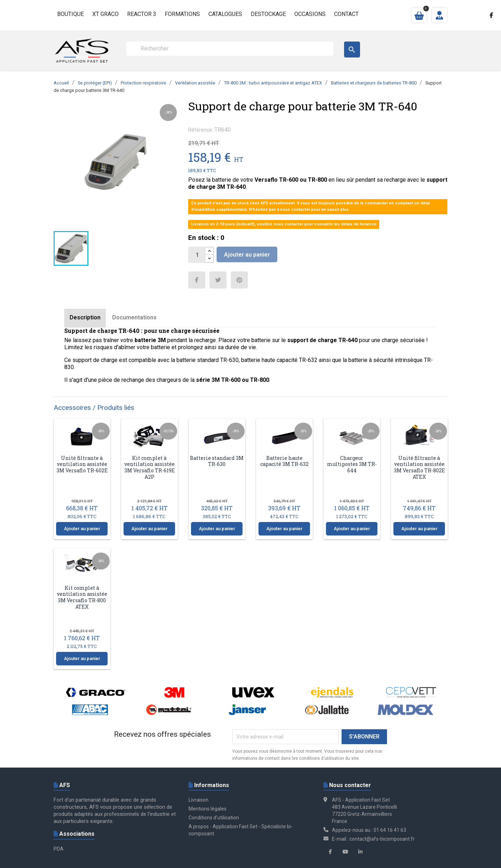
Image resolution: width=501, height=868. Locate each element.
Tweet (218, 280)
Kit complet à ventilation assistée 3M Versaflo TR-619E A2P (149, 467)
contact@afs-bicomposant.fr (382, 839)
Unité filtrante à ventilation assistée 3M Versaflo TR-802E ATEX (419, 467)
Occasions (310, 14)
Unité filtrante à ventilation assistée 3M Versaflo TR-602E (82, 464)
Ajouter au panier (247, 255)
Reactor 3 (142, 14)
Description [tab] (85, 317)
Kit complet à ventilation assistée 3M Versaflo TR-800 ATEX (82, 597)
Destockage (268, 14)
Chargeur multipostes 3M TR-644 (352, 464)
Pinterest (239, 280)
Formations (182, 14)
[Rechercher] (230, 49)
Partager (197, 280)
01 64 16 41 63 (390, 830)
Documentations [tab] (134, 317)
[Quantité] (197, 255)
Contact (346, 14)
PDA (59, 849)
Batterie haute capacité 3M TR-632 (284, 461)
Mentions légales (208, 809)
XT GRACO (105, 14)
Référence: (201, 130)
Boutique (70, 14)
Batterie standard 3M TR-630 (217, 461)
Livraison (198, 800)
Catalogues (225, 14)
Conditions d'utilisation (214, 818)
